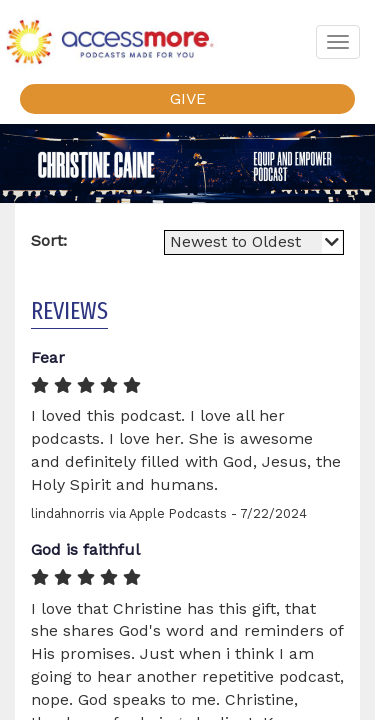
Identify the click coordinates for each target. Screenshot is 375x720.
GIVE (188, 98)
